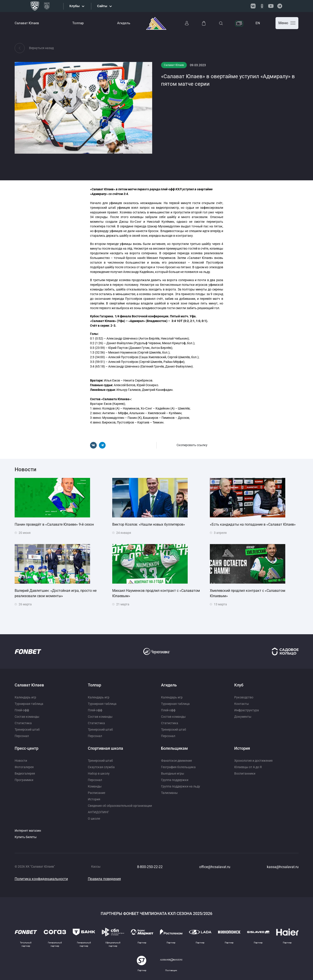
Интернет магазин (28, 831)
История (94, 799)
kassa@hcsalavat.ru (283, 867)
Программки (24, 780)
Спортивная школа (105, 748)
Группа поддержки (175, 780)
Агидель (124, 23)
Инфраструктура (247, 710)
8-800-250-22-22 (150, 867)
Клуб (239, 685)
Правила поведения (104, 879)
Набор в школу (99, 773)
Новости (21, 761)
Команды (95, 786)
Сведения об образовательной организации (120, 806)
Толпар (78, 23)
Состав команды (27, 717)
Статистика (23, 723)
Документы (243, 717)
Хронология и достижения (253, 761)
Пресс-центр (27, 748)
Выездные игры (173, 773)
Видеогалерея (25, 773)
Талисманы (169, 793)
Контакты (242, 704)
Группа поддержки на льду (181, 786)
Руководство (244, 697)
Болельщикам (174, 748)
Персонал (22, 736)
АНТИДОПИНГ (98, 812)
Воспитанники (245, 773)
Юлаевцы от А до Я (248, 767)
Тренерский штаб (27, 730)
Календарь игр (25, 697)
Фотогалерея (24, 767)
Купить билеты (26, 837)
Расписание (96, 793)
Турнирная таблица (29, 704)
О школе (94, 819)
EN (258, 23)
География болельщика (178, 767)
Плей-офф (22, 710)
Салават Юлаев (27, 23)
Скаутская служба (101, 767)
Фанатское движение (176, 761)
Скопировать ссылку (192, 445)
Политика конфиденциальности (41, 879)
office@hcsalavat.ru (215, 867)
